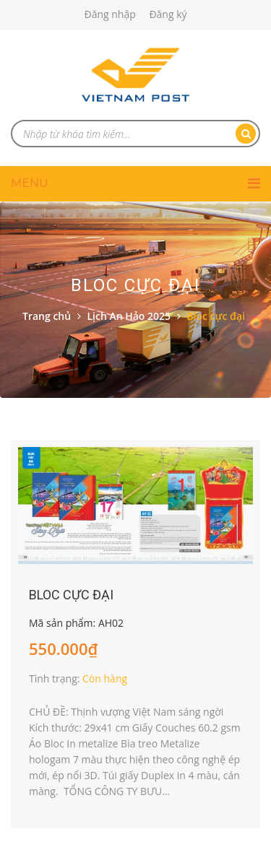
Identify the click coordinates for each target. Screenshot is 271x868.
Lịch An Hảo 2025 (129, 316)
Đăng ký (168, 14)
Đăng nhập (109, 14)
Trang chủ (47, 316)
